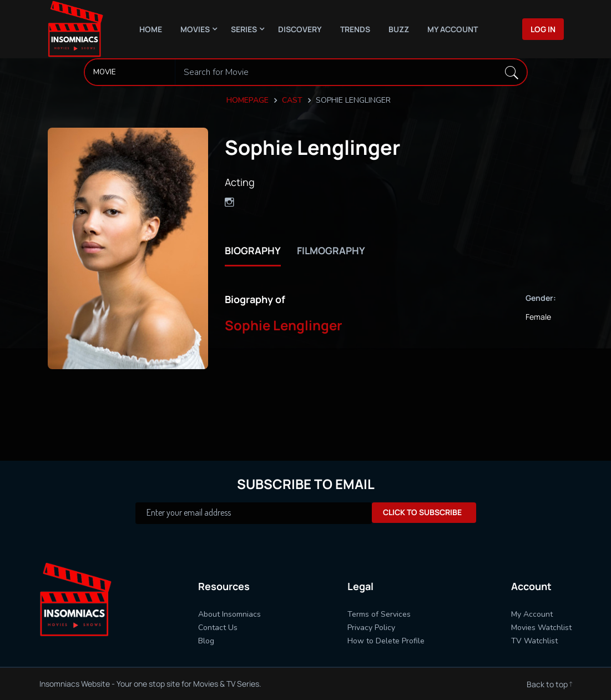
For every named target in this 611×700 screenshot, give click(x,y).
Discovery (300, 29)
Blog (206, 641)
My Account (453, 29)
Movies (195, 29)
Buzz (399, 29)
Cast (292, 100)
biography (253, 250)
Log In (543, 29)
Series (244, 29)
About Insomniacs (229, 614)
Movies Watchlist (541, 628)
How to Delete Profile (386, 641)
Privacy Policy (371, 628)
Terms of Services (379, 614)
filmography (333, 250)
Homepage (248, 100)
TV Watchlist (534, 641)
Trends (355, 29)
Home (151, 29)
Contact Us (218, 628)
